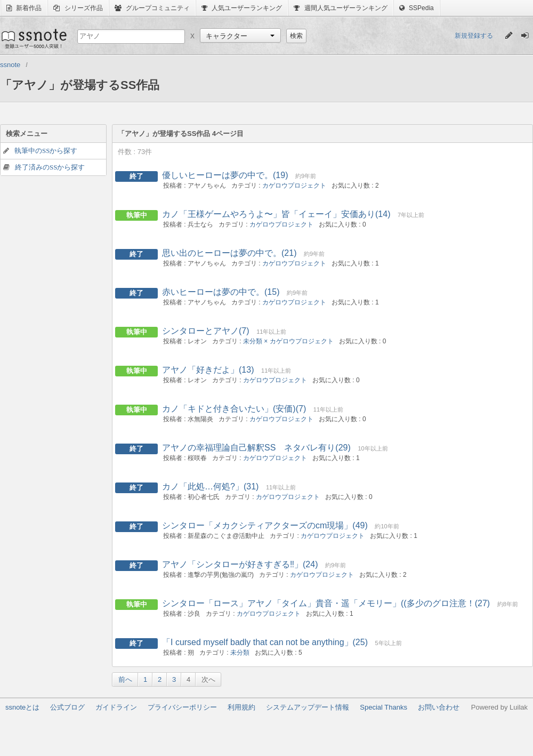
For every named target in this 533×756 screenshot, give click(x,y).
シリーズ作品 (78, 8)
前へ (125, 679)
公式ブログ (67, 707)
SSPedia (417, 8)
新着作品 (24, 8)
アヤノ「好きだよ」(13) (208, 370)
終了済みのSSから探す (50, 167)
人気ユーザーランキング (242, 8)
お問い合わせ (439, 707)
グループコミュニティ (152, 8)
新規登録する (474, 36)
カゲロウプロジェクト (294, 186)
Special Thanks (383, 707)
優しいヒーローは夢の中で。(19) (225, 175)
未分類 (240, 653)
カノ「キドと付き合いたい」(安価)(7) (234, 409)
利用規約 (241, 707)
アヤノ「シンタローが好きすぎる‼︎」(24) (240, 564)
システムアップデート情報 (308, 707)
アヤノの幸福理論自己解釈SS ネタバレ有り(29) (256, 448)
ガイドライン (116, 707)
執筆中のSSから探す (46, 151)
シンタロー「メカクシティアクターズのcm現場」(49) (265, 525)
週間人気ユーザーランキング (340, 8)
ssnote (33, 38)
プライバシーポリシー (182, 707)
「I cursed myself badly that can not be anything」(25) (265, 642)
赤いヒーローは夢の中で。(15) (221, 292)
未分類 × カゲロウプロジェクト (288, 341)
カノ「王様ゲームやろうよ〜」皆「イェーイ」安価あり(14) (276, 214)
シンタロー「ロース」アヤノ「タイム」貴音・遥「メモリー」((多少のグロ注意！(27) (326, 603)
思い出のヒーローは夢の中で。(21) (229, 253)
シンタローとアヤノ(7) (206, 331)
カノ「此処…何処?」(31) (210, 486)
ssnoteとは (22, 707)
